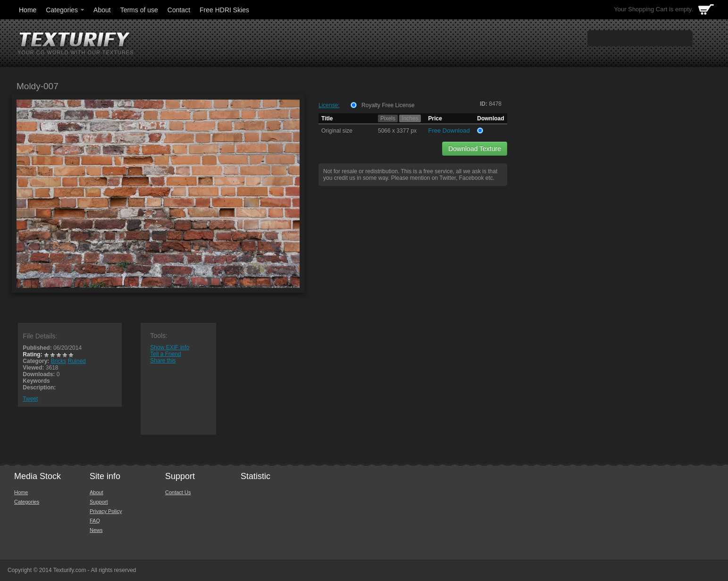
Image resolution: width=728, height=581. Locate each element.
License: (329, 105)
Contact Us (178, 492)
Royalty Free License (388, 105)
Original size (337, 131)
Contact (179, 10)
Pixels (388, 118)
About (102, 10)
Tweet (30, 399)
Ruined (77, 361)
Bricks (59, 361)
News (96, 530)
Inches (410, 118)
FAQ (95, 521)
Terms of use (139, 10)
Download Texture (475, 149)
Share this (163, 361)
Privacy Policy (106, 511)
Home (28, 10)
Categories (66, 10)
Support (99, 502)
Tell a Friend (165, 354)
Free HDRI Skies (224, 10)
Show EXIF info (170, 347)
